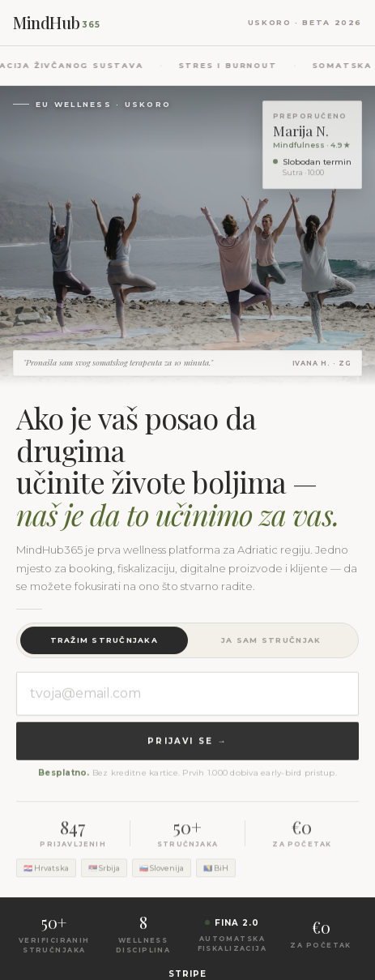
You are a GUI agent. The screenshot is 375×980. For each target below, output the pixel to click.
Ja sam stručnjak (271, 641)
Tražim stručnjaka (104, 641)
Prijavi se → (187, 743)
